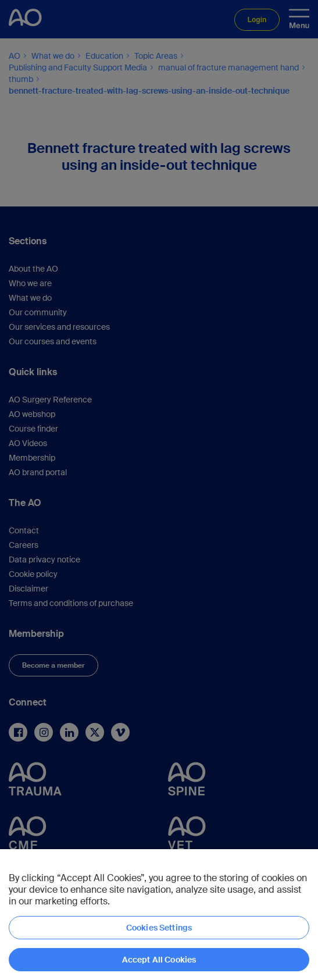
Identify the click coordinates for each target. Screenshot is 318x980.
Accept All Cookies (159, 960)
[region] (159, 915)
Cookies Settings (159, 928)
